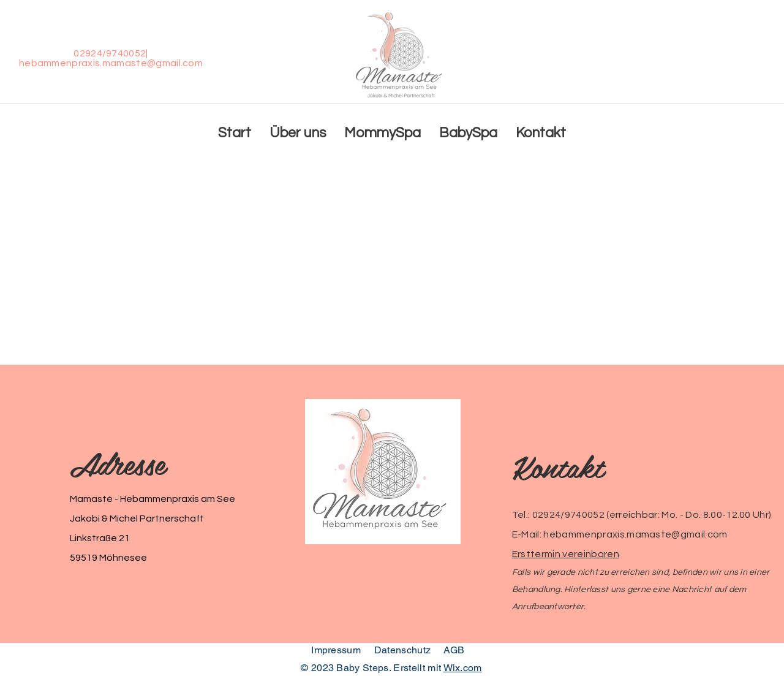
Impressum (336, 650)
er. (581, 607)
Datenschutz (404, 650)
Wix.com (463, 668)
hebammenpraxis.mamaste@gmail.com (111, 63)
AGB (454, 650)
